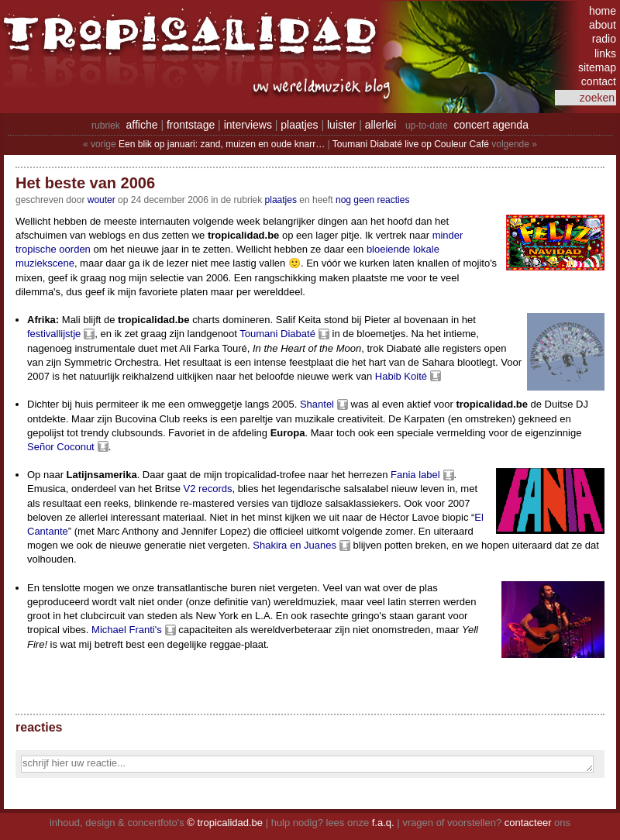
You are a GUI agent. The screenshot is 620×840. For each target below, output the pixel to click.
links (605, 53)
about (603, 25)
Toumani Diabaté (277, 334)
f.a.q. (383, 823)
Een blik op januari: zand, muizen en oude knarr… (222, 144)
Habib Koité (401, 376)
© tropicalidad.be (225, 823)
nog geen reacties (372, 200)
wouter (102, 200)
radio (604, 39)
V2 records (208, 489)
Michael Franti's (127, 630)
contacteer (528, 823)
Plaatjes (281, 200)
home (603, 11)
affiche (142, 125)
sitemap (597, 67)
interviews (248, 125)
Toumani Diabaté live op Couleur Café (411, 144)
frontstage (191, 125)
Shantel (317, 404)
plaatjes (299, 125)
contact (599, 81)
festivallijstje (54, 334)
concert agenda (491, 125)
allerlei (381, 125)
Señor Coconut (61, 447)
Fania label (415, 475)
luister (341, 125)
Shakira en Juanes (294, 545)
